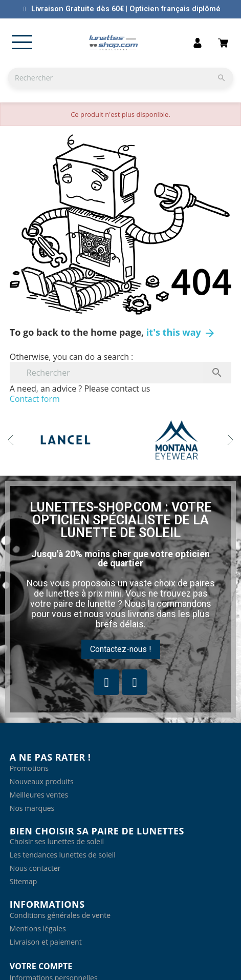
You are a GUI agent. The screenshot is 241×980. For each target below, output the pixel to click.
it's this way (181, 332)
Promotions (29, 768)
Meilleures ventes (39, 795)
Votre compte (41, 966)
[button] (121, 649)
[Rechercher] (120, 78)
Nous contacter (35, 868)
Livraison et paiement (46, 942)
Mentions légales (38, 928)
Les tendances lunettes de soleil (63, 855)
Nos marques (32, 808)
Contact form (35, 399)
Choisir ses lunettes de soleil (57, 841)
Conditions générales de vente (60, 915)
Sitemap (23, 881)
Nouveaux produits (42, 781)
